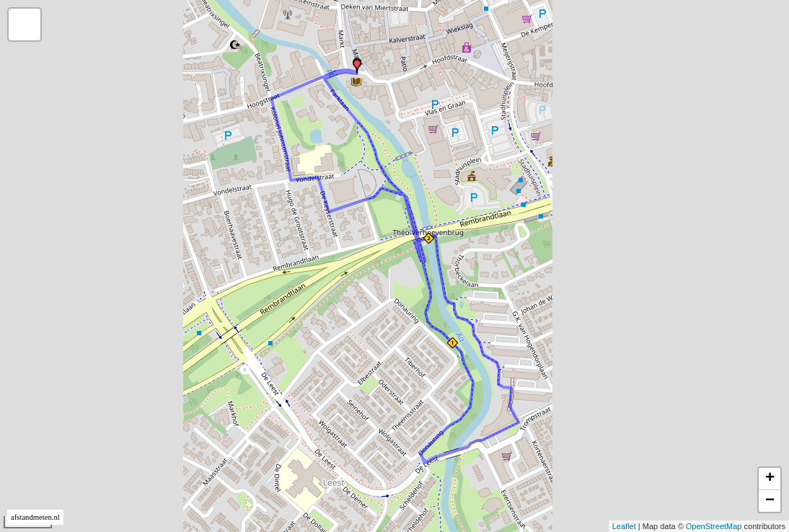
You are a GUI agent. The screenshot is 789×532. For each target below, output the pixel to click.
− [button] (770, 501)
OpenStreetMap (714, 526)
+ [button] (770, 479)
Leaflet (624, 526)
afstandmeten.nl (35, 517)
